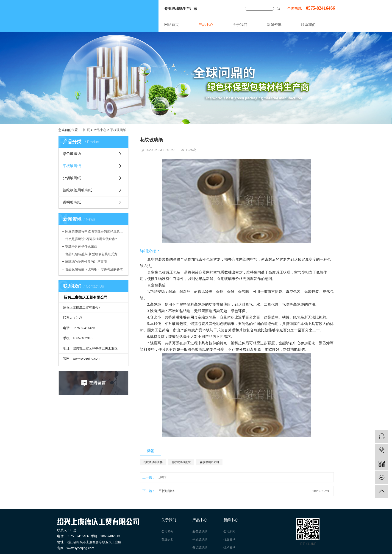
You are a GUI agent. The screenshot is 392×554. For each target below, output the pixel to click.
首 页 (86, 130)
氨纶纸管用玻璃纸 (77, 190)
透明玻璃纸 (72, 202)
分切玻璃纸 (72, 178)
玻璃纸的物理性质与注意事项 (86, 262)
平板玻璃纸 (118, 130)
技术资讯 (229, 547)
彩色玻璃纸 (72, 154)
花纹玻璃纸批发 (181, 462)
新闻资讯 (274, 25)
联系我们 (308, 25)
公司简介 (167, 531)
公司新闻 (229, 531)
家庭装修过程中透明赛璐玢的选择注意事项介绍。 (95, 231)
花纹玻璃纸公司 (209, 462)
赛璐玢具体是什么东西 (81, 246)
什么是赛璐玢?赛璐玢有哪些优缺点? (91, 239)
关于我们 (240, 25)
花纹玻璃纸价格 (153, 462)
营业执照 (167, 539)
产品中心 (206, 25)
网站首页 (172, 25)
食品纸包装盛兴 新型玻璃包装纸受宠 (91, 254)
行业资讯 (229, 539)
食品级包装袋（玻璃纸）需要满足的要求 (94, 269)
